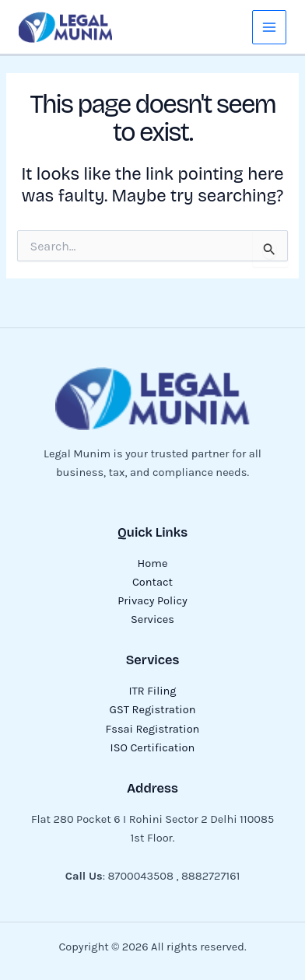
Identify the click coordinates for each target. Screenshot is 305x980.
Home (153, 563)
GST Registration (153, 710)
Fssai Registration (153, 729)
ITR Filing (152, 691)
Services (152, 619)
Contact (152, 582)
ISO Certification (153, 748)
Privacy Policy (152, 601)
